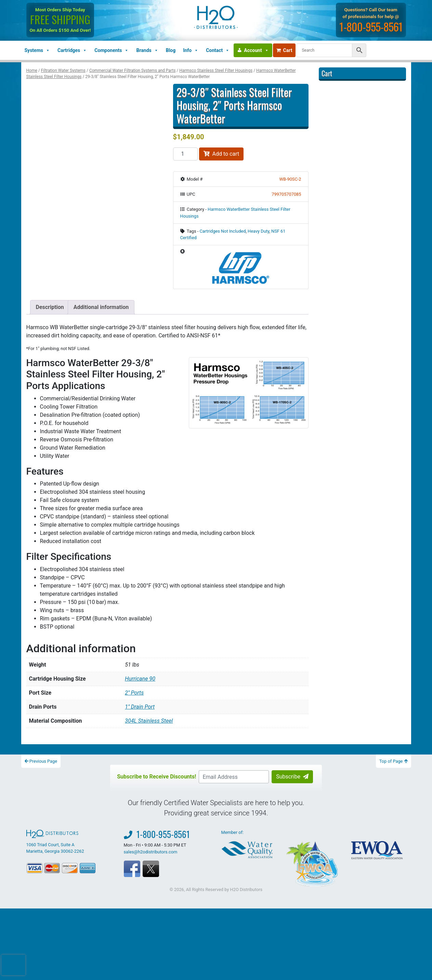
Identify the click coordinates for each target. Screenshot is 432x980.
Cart (284, 50)
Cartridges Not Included (222, 231)
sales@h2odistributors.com (151, 852)
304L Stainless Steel (149, 721)
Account (256, 50)
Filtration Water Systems (63, 70)
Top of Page (394, 761)
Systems (37, 50)
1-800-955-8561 (371, 27)
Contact (218, 50)
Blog (171, 50)
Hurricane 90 (140, 679)
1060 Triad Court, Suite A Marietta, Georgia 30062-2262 (55, 842)
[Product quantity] (185, 154)
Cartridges (72, 50)
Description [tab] (50, 307)
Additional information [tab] (101, 307)
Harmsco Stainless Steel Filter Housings (216, 70)
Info (191, 50)
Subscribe (292, 777)
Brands (147, 50)
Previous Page (41, 761)
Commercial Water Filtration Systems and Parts (132, 70)
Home (32, 70)
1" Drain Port (140, 707)
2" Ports (134, 693)
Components (112, 50)
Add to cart (221, 154)
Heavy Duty (258, 231)
